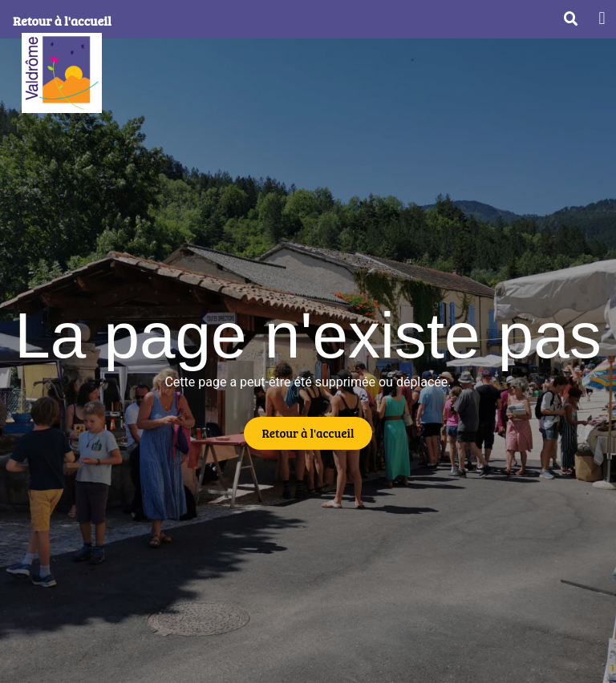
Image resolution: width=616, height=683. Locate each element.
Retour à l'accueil (62, 20)
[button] (602, 18)
